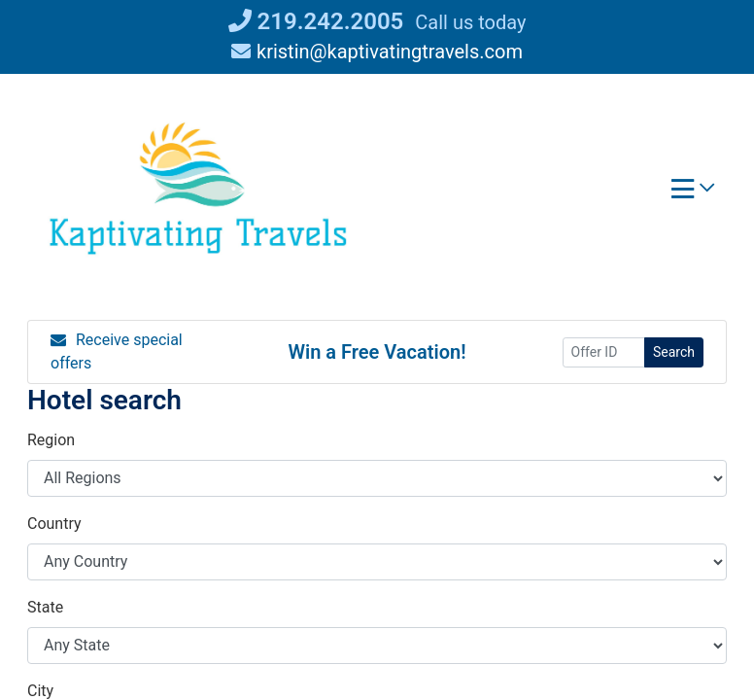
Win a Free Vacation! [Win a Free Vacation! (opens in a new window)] (377, 352)
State (45, 607)
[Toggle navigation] (693, 193)
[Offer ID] (604, 352)
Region (51, 440)
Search (674, 352)
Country (54, 524)
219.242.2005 (316, 21)
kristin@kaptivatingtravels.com (377, 52)
